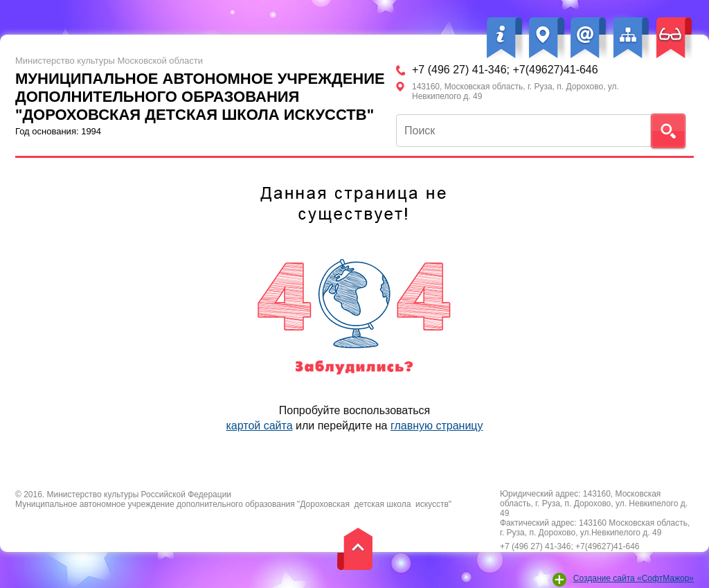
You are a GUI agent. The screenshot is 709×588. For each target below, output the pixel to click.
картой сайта (259, 426)
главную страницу (437, 426)
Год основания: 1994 (206, 96)
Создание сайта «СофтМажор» (634, 578)
